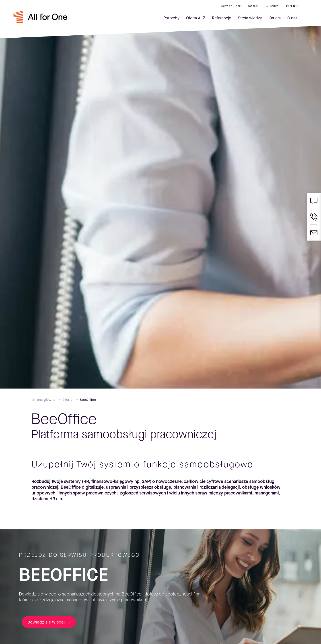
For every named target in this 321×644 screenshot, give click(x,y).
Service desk (231, 6)
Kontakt (253, 6)
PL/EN (291, 6)
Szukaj (275, 6)
